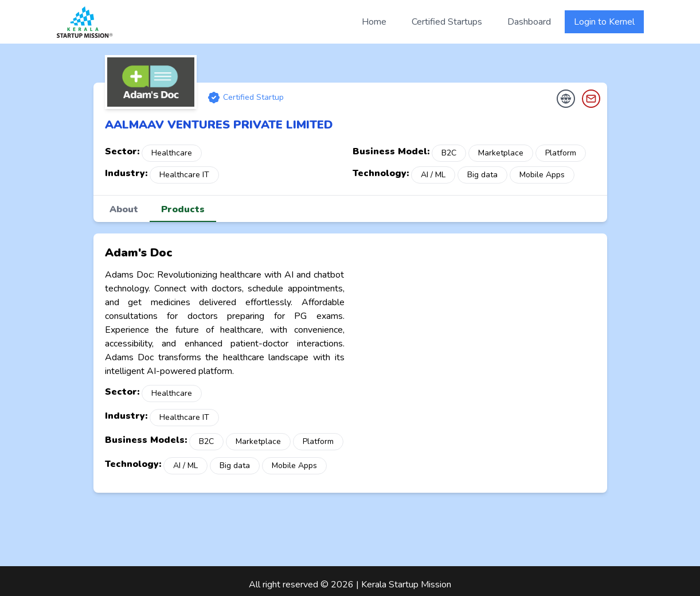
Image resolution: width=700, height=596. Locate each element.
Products (183, 209)
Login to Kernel (604, 22)
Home (374, 22)
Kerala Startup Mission (406, 585)
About (124, 209)
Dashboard (529, 22)
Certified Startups (447, 22)
